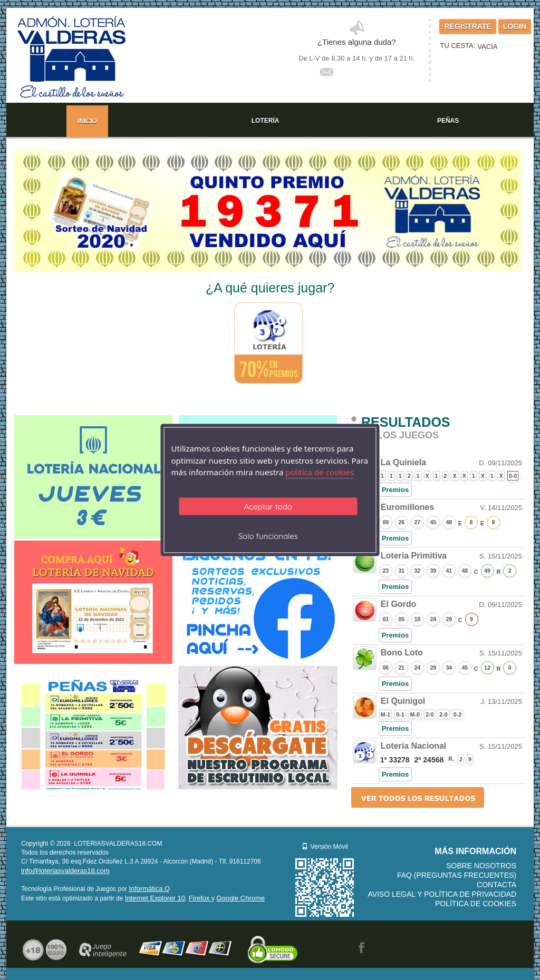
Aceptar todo (268, 506)
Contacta (496, 885)
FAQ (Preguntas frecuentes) (457, 875)
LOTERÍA (266, 121)
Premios (395, 490)
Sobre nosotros (481, 866)
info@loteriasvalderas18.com (65, 871)
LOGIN (515, 26)
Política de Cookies (476, 904)
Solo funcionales (268, 536)
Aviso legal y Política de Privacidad (442, 894)
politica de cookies (319, 472)
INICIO (87, 121)
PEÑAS (448, 121)
